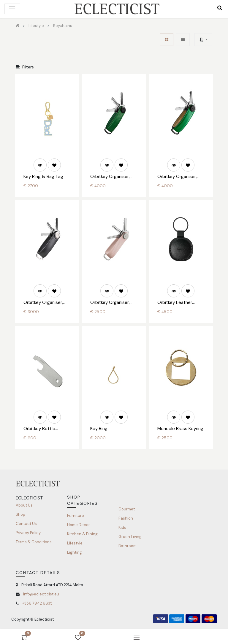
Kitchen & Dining (82, 534)
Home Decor (79, 525)
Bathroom (128, 546)
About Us (24, 505)
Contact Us (26, 524)
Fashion (126, 518)
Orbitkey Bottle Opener (39, 429)
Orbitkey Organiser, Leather (177, 177)
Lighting (75, 552)
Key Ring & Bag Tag (43, 177)
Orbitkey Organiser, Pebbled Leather (110, 177)
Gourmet (127, 509)
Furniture (76, 516)
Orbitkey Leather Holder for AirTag (175, 303)
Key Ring (99, 429)
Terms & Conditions (34, 542)
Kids (122, 527)
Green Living (130, 537)
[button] (203, 40)
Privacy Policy (28, 533)
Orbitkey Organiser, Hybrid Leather (43, 303)
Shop (20, 514)
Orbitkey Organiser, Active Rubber (110, 303)
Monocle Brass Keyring (180, 429)
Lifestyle (75, 543)
